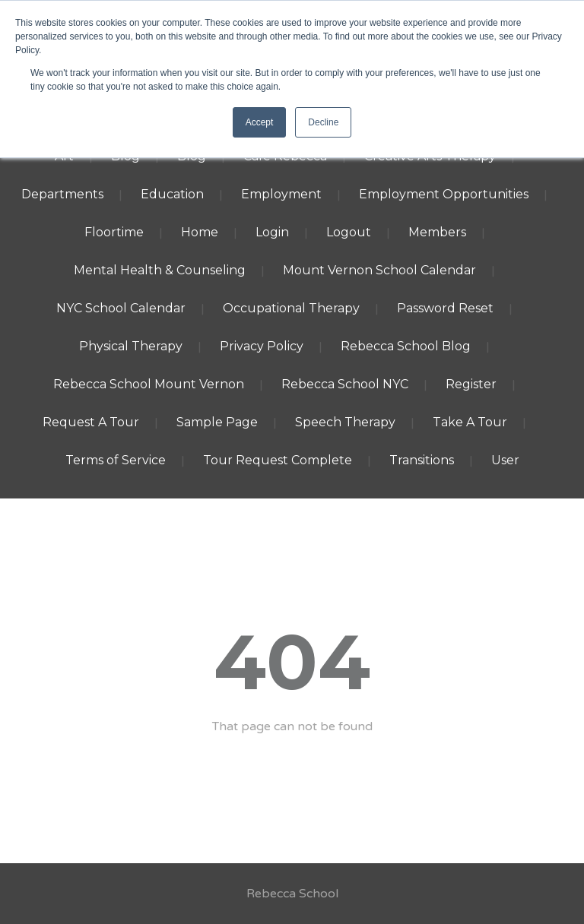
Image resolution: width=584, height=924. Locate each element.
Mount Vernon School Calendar (379, 270)
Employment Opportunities (444, 194)
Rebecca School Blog (406, 346)
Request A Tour (91, 422)
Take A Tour (470, 422)
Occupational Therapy (291, 308)
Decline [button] (323, 122)
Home (200, 232)
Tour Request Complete (278, 460)
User (505, 460)
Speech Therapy (345, 422)
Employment (281, 194)
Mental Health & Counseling (160, 270)
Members (437, 232)
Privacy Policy (262, 346)
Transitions (422, 460)
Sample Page (217, 422)
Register (471, 384)
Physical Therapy (131, 346)
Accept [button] (260, 122)
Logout (349, 232)
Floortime (114, 232)
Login (272, 232)
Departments (62, 194)
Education (172, 194)
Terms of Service (116, 460)
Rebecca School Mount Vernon (149, 384)
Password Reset (445, 308)
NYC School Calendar (121, 308)
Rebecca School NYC (345, 384)
